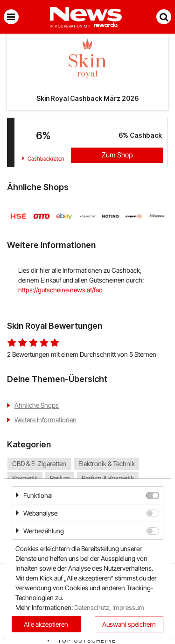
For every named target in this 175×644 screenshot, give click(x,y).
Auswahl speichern (129, 624)
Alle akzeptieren (46, 624)
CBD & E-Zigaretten (39, 464)
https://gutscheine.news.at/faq (60, 290)
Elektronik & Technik (107, 464)
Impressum (128, 607)
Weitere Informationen (45, 420)
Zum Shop (117, 155)
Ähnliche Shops (37, 405)
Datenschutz (92, 607)
